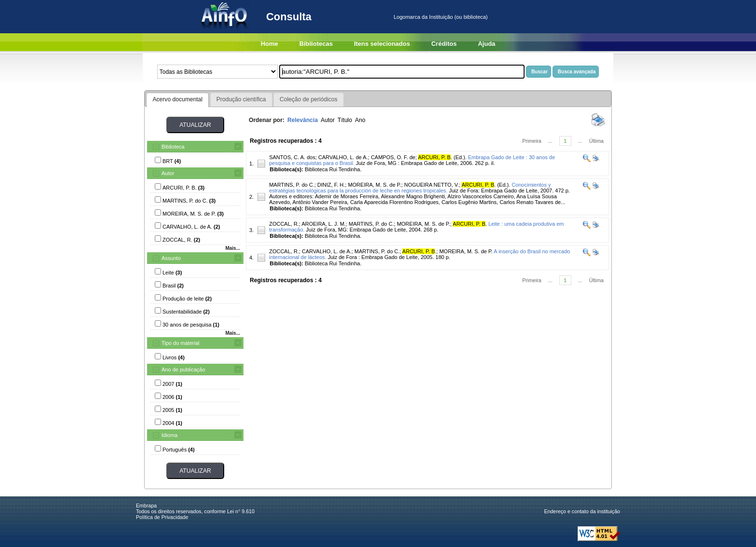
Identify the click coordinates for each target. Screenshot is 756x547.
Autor (168, 173)
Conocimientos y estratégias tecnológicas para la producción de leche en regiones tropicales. (410, 188)
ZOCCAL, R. (284, 224)
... (550, 141)
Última (596, 141)
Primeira (532, 141)
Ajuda (486, 44)
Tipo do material (180, 343)
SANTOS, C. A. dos (292, 157)
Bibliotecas (316, 44)
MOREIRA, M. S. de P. (375, 185)
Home (270, 44)
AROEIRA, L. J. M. (324, 224)
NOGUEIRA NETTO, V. (432, 185)
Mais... (233, 248)
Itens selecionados (382, 44)
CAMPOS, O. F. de (393, 157)
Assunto (171, 258)
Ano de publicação (183, 369)
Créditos (444, 44)
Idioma (169, 435)
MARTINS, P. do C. (292, 185)
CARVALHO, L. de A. (343, 157)
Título (345, 120)
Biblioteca (173, 147)
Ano (360, 120)
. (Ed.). (442, 157)
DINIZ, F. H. (331, 185)
